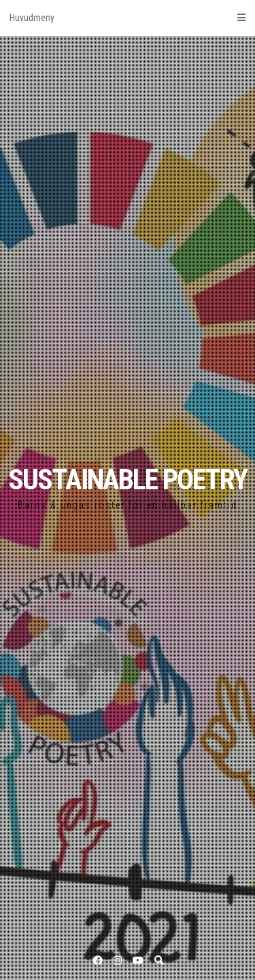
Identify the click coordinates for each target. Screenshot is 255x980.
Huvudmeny (128, 18)
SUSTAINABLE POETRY (128, 479)
